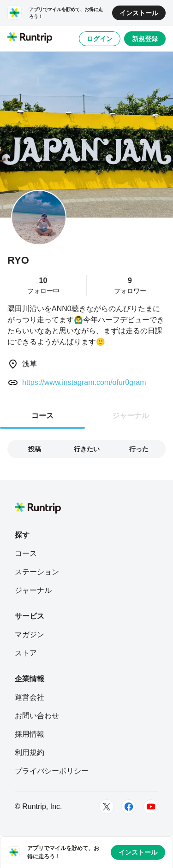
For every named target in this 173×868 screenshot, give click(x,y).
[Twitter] (107, 807)
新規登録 (145, 39)
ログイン (100, 39)
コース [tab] (42, 416)
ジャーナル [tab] (131, 416)
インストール (139, 13)
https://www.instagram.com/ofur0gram (84, 382)
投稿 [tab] (35, 449)
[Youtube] (151, 807)
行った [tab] (139, 449)
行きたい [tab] (87, 449)
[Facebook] (129, 807)
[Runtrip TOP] (30, 38)
